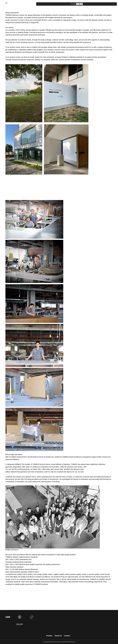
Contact (67, 636)
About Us (58, 636)
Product (49, 636)
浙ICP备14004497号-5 (69, 642)
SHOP (20, 624)
